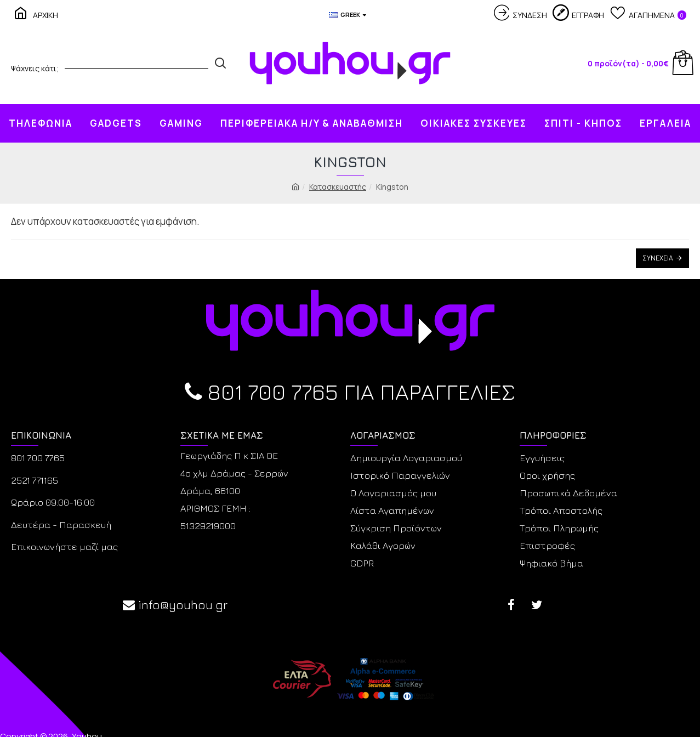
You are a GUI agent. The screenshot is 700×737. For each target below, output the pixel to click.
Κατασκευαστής (338, 187)
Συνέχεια (658, 258)
